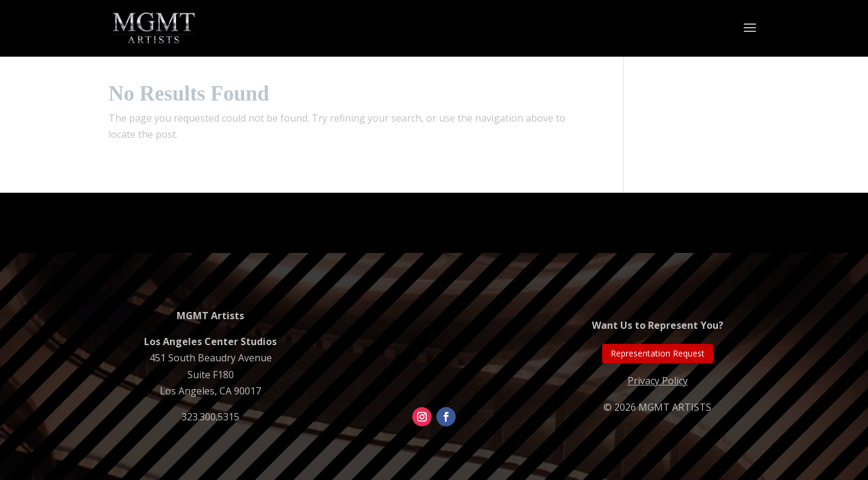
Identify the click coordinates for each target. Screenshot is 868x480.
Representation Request (658, 353)
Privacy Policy (658, 381)
